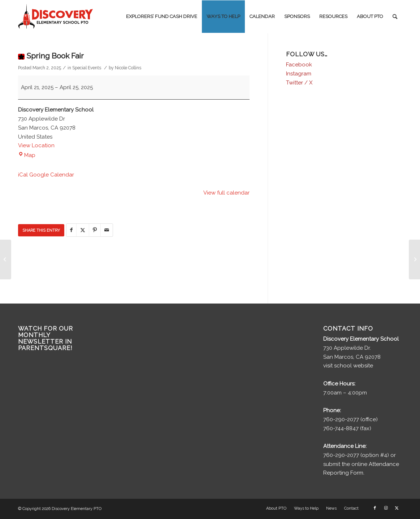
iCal (23, 175)
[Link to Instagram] (386, 508)
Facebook (299, 65)
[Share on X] (83, 230)
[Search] (395, 17)
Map (27, 155)
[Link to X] (397, 508)
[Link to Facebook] (375, 508)
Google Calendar (52, 175)
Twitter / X (299, 83)
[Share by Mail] (107, 230)
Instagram (299, 74)
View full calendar (226, 193)
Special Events (87, 68)
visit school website (348, 366)
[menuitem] (162, 17)
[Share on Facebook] (71, 230)
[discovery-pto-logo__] (56, 17)
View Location (36, 145)
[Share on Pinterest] (95, 230)
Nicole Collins (128, 68)
